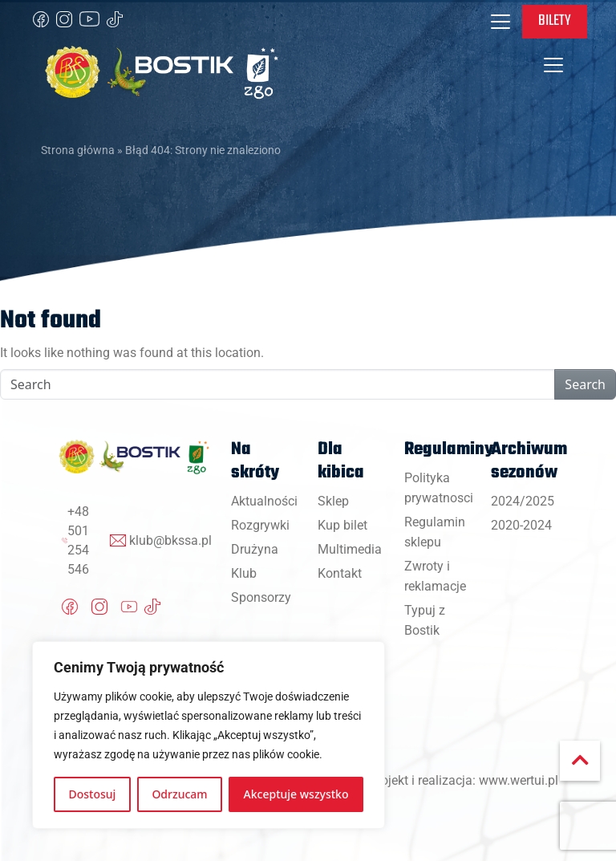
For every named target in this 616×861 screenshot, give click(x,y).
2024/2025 (523, 501)
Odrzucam (179, 794)
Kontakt (340, 573)
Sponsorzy (261, 597)
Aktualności (264, 501)
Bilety (555, 21)
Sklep (333, 501)
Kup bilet (342, 525)
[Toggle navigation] (500, 22)
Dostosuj (93, 794)
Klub (244, 573)
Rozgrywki (260, 525)
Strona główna (78, 150)
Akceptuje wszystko (296, 794)
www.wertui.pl (519, 780)
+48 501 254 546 (78, 540)
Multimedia (350, 549)
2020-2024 (521, 525)
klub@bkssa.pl (170, 540)
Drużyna (255, 549)
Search (585, 384)
